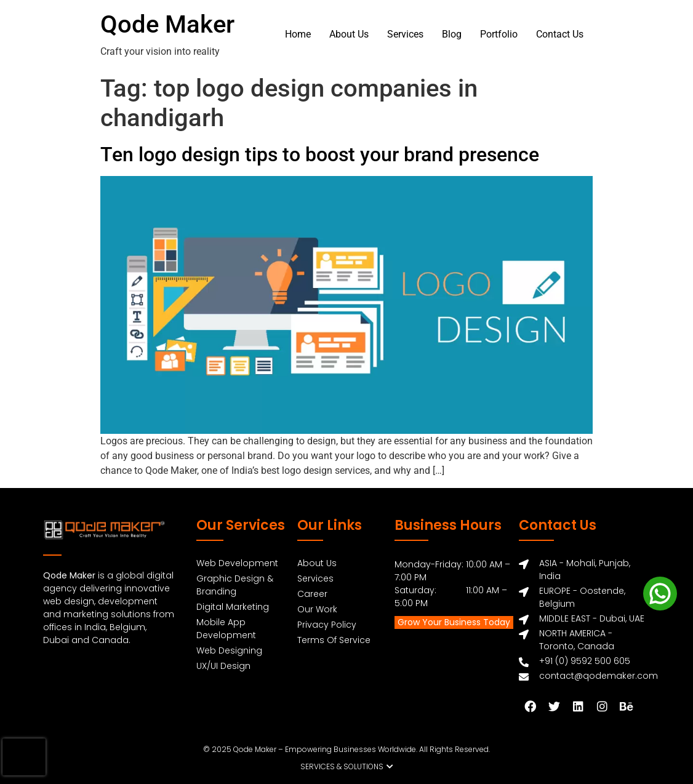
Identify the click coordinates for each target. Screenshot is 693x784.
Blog (452, 34)
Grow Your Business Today (454, 622)
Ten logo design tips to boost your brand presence (320, 154)
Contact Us (560, 34)
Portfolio (499, 34)
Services (405, 34)
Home (298, 34)
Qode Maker (167, 24)
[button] (347, 767)
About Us (349, 34)
